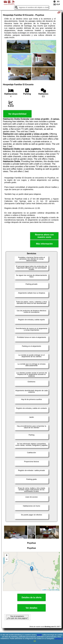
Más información (44, 244)
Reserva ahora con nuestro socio (44, 236)
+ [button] (7, 556)
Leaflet (44, 590)
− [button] (7, 559)
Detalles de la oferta (31, 597)
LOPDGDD (58, 639)
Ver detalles (32, 608)
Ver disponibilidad (17, 114)
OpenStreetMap (54, 590)
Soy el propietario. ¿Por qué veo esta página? (17, 617)
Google (39, 635)
